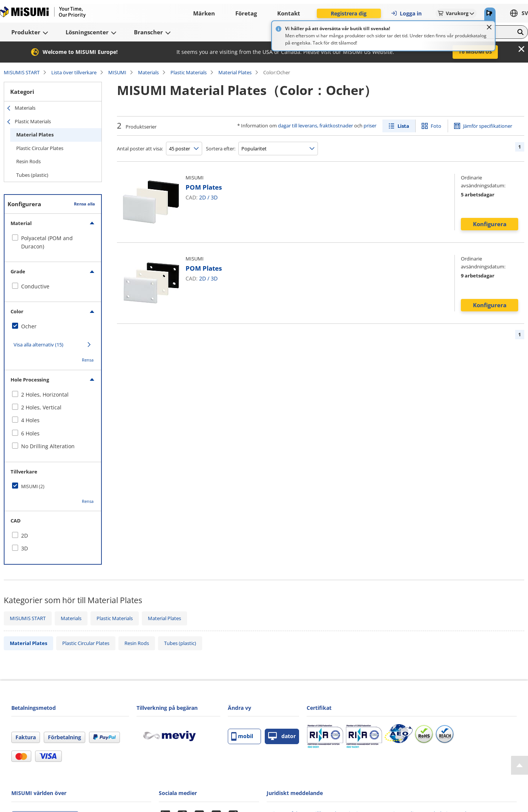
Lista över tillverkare (74, 72)
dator (282, 736)
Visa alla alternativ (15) (38, 345)
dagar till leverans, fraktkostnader (315, 126)
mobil (242, 736)
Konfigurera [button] (490, 224)
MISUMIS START (22, 72)
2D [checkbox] (25, 535)
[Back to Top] (520, 765)
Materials (148, 72)
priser (370, 126)
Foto (436, 126)
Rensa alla (84, 204)
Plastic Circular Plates (40, 148)
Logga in (406, 13)
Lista (403, 126)
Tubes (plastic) (32, 175)
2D (203, 197)
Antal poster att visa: (140, 149)
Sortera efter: (221, 149)
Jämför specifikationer (488, 126)
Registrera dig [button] (349, 13)
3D (214, 197)
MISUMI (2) (33, 486)
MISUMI (117, 72)
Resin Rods (28, 161)
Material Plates (235, 72)
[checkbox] (53, 243)
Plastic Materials (189, 72)
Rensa (88, 360)
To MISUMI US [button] (475, 52)
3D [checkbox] (25, 548)
